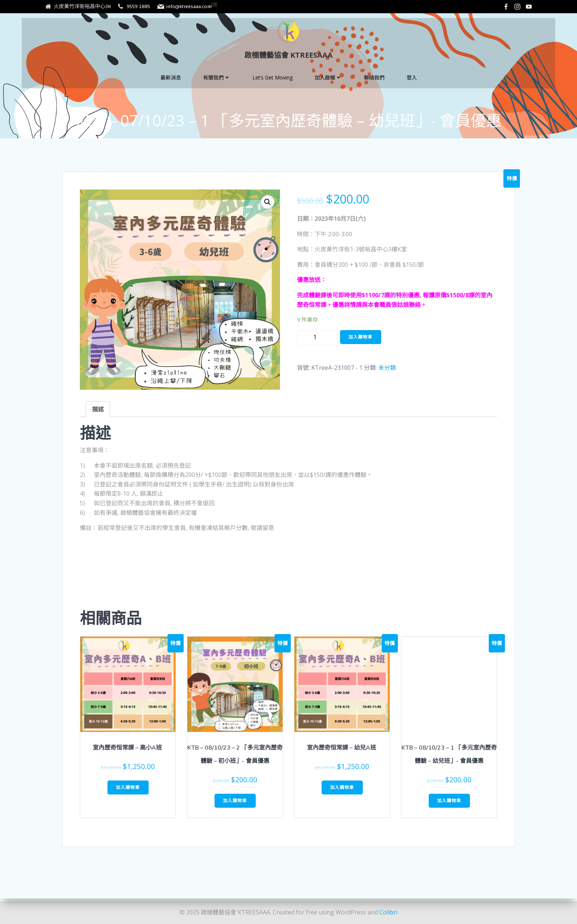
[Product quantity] (318, 341)
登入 (412, 82)
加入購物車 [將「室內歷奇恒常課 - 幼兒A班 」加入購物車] (342, 791)
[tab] (98, 413)
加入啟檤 (328, 82)
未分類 (387, 372)
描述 (98, 413)
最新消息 (171, 82)
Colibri (388, 913)
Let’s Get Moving (272, 82)
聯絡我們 (374, 82)
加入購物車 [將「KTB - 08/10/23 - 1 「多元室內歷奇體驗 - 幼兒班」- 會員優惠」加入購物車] (449, 805)
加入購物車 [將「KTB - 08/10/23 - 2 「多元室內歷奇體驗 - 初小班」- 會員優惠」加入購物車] (235, 805)
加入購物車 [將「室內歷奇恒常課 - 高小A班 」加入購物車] (128, 791)
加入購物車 (360, 341)
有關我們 (217, 82)
